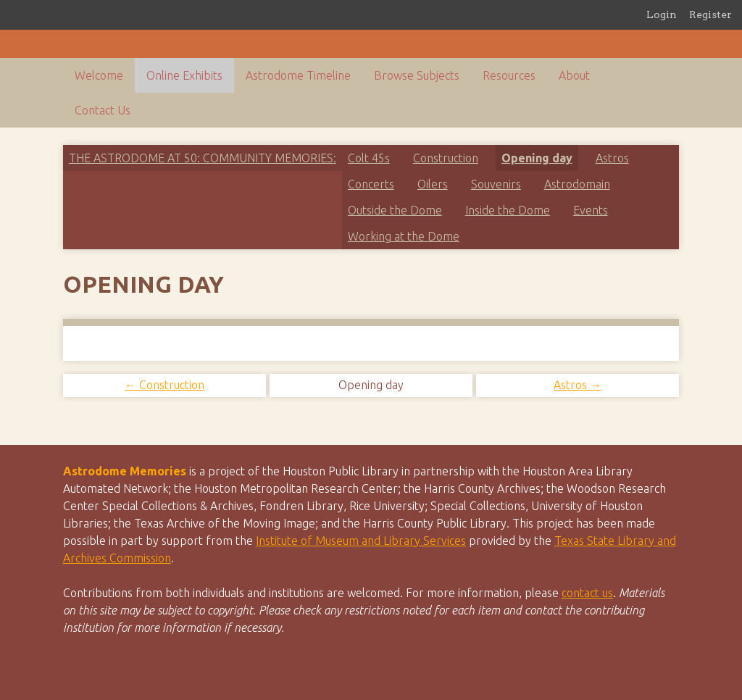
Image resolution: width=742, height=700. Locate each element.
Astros (612, 158)
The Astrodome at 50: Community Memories (201, 158)
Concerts (371, 184)
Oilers (433, 184)
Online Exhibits (184, 75)
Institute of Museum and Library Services (361, 541)
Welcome (99, 75)
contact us (587, 593)
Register (710, 14)
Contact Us (103, 110)
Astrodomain (577, 184)
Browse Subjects (417, 75)
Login (662, 14)
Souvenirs (496, 184)
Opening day (537, 158)
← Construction (164, 385)
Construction (446, 158)
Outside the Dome (395, 210)
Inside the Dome (508, 210)
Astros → (578, 385)
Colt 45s (369, 158)
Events (591, 210)
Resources (509, 75)
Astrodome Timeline (298, 75)
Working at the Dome (404, 236)
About (574, 75)
